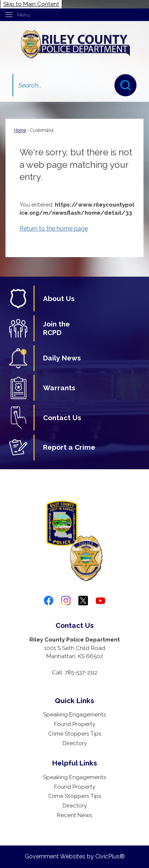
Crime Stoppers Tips (75, 734)
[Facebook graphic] (49, 601)
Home (20, 130)
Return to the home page (54, 229)
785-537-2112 (81, 672)
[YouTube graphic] (100, 601)
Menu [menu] (23, 15)
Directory (75, 743)
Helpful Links (75, 763)
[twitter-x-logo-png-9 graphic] (83, 601)
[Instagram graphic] (66, 601)
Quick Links (74, 701)
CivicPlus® (110, 856)
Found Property (75, 724)
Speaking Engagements (74, 715)
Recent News (74, 815)
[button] (125, 85)
